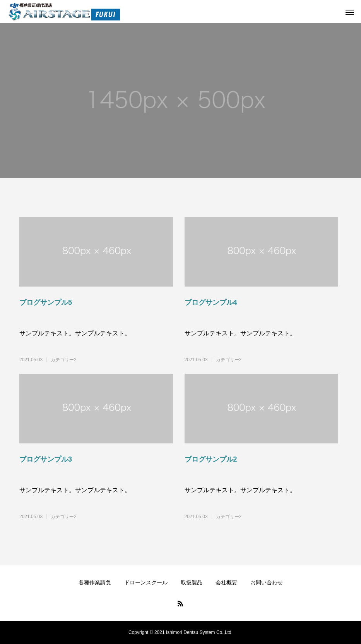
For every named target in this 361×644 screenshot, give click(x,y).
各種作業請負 (95, 582)
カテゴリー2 (64, 360)
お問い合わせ (267, 582)
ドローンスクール (146, 582)
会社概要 (226, 582)
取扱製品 (192, 582)
